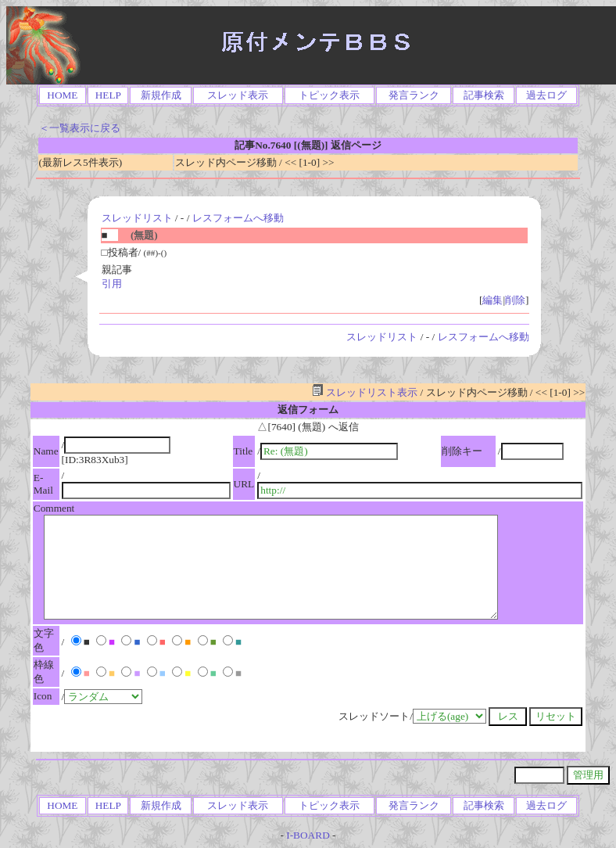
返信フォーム (308, 410)
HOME (62, 95)
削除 (515, 300)
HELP (108, 95)
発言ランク (414, 95)
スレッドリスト (137, 218)
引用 (112, 284)
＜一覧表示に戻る (80, 128)
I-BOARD (308, 835)
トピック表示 (329, 95)
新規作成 (161, 95)
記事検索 (484, 95)
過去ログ (546, 95)
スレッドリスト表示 (365, 392)
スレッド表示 (238, 95)
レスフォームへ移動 (238, 218)
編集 (492, 300)
